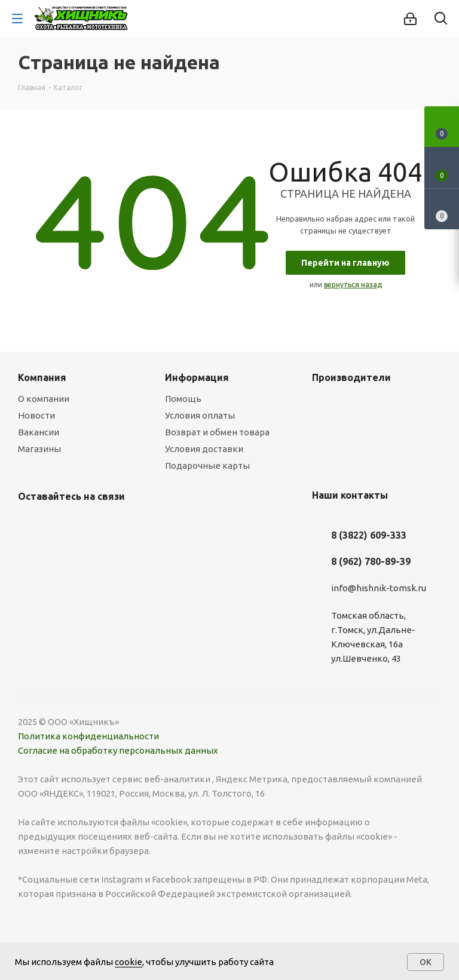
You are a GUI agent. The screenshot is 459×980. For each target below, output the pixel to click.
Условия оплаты (200, 415)
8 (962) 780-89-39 (371, 561)
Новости (36, 415)
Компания (42, 377)
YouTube (149, 524)
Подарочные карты (207, 466)
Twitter (90, 524)
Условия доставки (204, 449)
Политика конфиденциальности (88, 736)
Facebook (60, 524)
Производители (351, 377)
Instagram (120, 524)
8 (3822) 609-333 (369, 535)
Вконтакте (30, 524)
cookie (128, 962)
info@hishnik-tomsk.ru (379, 588)
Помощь (183, 399)
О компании (44, 399)
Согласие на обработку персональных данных (118, 750)
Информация (197, 377)
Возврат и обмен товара (217, 432)
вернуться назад (353, 285)
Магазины (39, 449)
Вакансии (39, 432)
